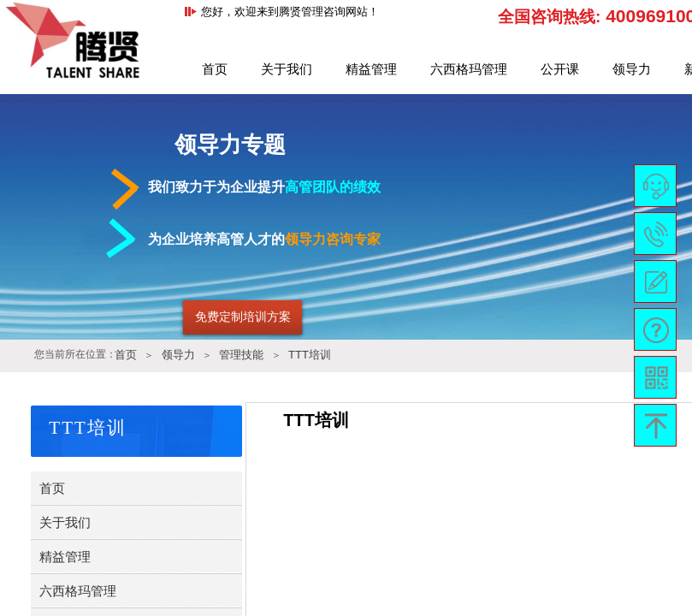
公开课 (560, 69)
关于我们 (287, 69)
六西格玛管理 (469, 69)
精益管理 (371, 69)
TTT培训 (310, 355)
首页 (215, 69)
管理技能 (241, 355)
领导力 (632, 69)
